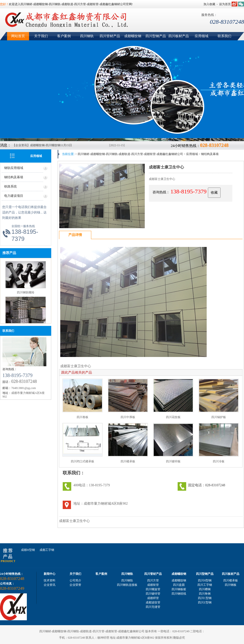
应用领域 (202, 36)
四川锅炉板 (219, 417)
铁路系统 (10, 186)
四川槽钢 (205, 589)
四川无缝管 (153, 607)
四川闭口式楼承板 (82, 461)
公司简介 (75, 580)
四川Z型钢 (205, 602)
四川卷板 (82, 417)
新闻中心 (50, 574)
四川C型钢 (205, 598)
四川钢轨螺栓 (26, 293)
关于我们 (41, 36)
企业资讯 (50, 585)
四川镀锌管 (153, 594)
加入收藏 (209, 4)
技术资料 (50, 580)
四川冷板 (219, 461)
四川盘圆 (179, 585)
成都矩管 (153, 585)
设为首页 (225, 4)
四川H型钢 (205, 580)
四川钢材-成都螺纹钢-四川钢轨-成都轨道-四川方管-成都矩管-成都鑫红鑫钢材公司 (130, 154)
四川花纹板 (173, 417)
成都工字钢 (47, 550)
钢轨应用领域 (14, 168)
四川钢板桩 (179, 589)
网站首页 (18, 36)
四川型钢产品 (156, 36)
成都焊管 (153, 598)
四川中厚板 (128, 417)
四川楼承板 (128, 461)
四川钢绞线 (179, 594)
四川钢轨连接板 (127, 585)
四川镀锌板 (173, 461)
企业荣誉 (75, 585)
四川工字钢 (205, 585)
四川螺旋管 (153, 589)
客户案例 (64, 36)
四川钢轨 (87, 36)
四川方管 (153, 580)
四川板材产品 (179, 36)
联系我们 (224, 36)
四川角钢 (205, 594)
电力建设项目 (14, 196)
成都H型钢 (28, 550)
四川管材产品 (110, 36)
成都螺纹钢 (133, 36)
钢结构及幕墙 (14, 177)
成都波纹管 (153, 602)
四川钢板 (231, 585)
